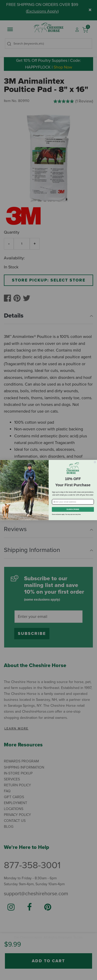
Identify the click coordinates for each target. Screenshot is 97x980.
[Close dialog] (95, 462)
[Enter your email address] (73, 502)
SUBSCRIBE (73, 509)
